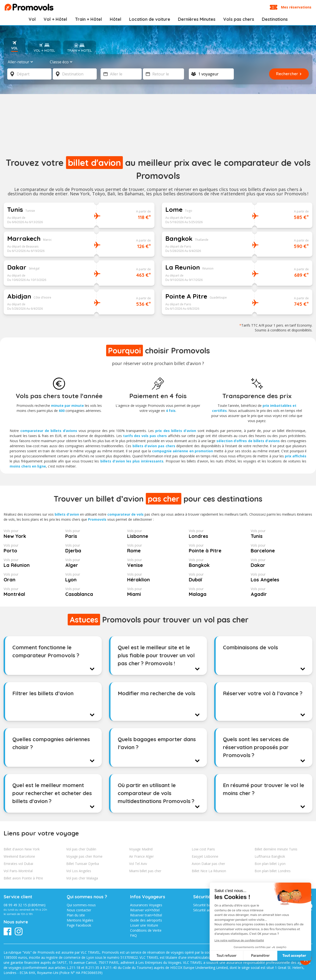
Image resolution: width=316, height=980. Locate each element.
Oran (32, 578)
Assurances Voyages (146, 905)
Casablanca (94, 592)
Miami (156, 592)
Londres (217, 534)
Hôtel (116, 19)
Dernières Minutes (197, 19)
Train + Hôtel (88, 19)
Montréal (32, 592)
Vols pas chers (239, 19)
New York (32, 534)
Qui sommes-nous (81, 905)
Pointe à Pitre (217, 549)
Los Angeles (279, 578)
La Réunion (32, 563)
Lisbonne (156, 534)
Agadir (279, 592)
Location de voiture (150, 19)
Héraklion (156, 578)
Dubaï (217, 578)
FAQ (133, 935)
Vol (32, 19)
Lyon (94, 578)
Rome (156, 549)
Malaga (217, 592)
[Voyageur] (211, 74)
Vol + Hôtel (55, 19)
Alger (94, 563)
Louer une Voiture (144, 925)
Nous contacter (79, 910)
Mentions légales (80, 920)
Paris (94, 534)
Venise (156, 563)
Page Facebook (79, 925)
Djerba (94, 549)
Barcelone (279, 549)
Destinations (275, 19)
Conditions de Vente (146, 930)
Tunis (279, 534)
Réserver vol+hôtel (145, 910)
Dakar (279, 563)
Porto (32, 549)
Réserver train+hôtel (146, 915)
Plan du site (76, 915)
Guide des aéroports (146, 920)
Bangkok (217, 563)
